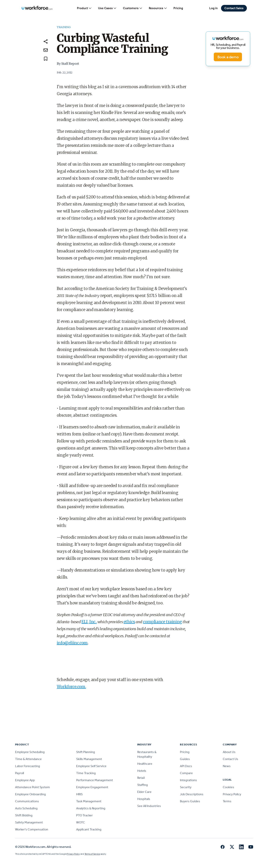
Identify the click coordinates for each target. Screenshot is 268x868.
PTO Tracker (84, 815)
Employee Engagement (92, 787)
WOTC (81, 822)
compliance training (162, 622)
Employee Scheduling (30, 752)
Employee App (25, 780)
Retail (141, 778)
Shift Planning (86, 752)
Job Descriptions (192, 794)
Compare (186, 773)
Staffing (143, 785)
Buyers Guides (190, 801)
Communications (27, 801)
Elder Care (144, 792)
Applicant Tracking (89, 829)
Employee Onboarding (30, 794)
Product (84, 8)
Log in (213, 8)
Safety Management (29, 822)
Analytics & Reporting (91, 808)
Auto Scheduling (26, 808)
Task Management (89, 801)
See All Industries (149, 806)
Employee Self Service (91, 766)
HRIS (79, 794)
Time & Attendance (28, 759)
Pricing (178, 8)
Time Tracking (86, 773)
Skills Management (89, 759)
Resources (158, 8)
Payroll (19, 773)
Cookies (228, 787)
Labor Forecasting (28, 766)
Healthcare (145, 764)
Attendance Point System (32, 787)
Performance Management (95, 780)
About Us (229, 752)
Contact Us (231, 759)
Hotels (142, 771)
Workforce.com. (71, 687)
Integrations (188, 780)
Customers (133, 8)
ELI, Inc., (89, 622)
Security (186, 787)
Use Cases (107, 8)
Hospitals (144, 799)
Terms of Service (92, 854)
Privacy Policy (232, 794)
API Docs (186, 766)
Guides (185, 759)
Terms (227, 801)
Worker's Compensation (32, 829)
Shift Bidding (24, 815)
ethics (129, 622)
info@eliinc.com (72, 643)
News (227, 766)
